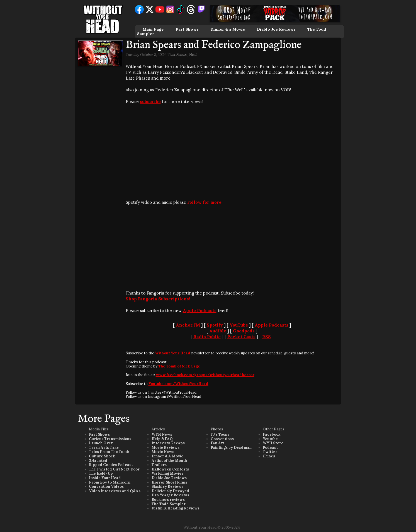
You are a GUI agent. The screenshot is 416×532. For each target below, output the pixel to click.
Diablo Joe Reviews (276, 29)
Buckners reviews (168, 500)
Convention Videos (106, 486)
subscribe (150, 101)
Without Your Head (173, 353)
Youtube (270, 439)
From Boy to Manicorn (110, 482)
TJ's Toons (220, 434)
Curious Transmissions (110, 439)
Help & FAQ (162, 439)
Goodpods (244, 331)
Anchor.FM (188, 325)
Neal (193, 55)
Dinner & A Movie (167, 456)
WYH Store (273, 443)
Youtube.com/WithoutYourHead (178, 384)
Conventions (222, 439)
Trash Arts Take (104, 448)
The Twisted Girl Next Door (114, 469)
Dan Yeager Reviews (170, 495)
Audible (218, 331)
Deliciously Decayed (170, 491)
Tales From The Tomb (109, 452)
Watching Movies (167, 473)
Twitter (270, 452)
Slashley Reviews (167, 486)
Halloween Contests (170, 469)
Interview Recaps (168, 443)
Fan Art (218, 443)
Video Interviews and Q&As (115, 491)
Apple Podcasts (200, 311)
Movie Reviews (166, 448)
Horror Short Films (169, 482)
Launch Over (101, 443)
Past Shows (187, 29)
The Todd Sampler (169, 504)
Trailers (159, 465)
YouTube (239, 325)
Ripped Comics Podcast (111, 465)
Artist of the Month (169, 461)
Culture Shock (102, 456)
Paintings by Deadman (231, 448)
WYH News (162, 434)
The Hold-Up (101, 473)
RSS (267, 337)
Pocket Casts (241, 337)
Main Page (153, 29)
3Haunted (98, 461)
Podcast (270, 448)
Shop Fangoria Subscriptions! (158, 299)
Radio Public (207, 337)
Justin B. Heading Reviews (176, 508)
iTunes (269, 456)
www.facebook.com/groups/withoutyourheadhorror (205, 375)
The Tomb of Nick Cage (179, 366)
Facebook (272, 434)
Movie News (163, 452)
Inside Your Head (105, 478)
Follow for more (204, 202)
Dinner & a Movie (228, 29)
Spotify (215, 325)
